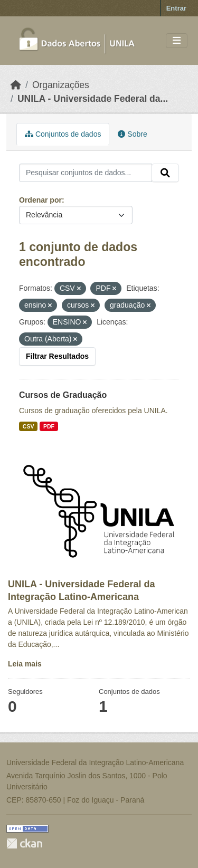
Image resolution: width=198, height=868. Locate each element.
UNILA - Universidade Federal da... (93, 99)
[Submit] (165, 173)
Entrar (176, 8)
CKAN (24, 843)
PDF (49, 426)
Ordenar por (40, 200)
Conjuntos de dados (63, 134)
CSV (29, 426)
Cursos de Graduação (63, 395)
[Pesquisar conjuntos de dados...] (86, 173)
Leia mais (25, 664)
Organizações (61, 85)
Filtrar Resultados (57, 356)
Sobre (132, 134)
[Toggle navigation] (177, 41)
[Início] (16, 85)
